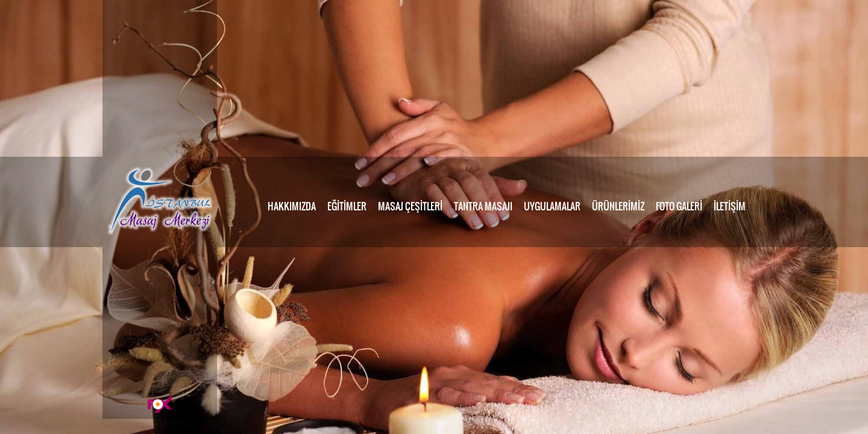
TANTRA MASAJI (483, 206)
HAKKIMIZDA (292, 206)
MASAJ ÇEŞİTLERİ (410, 206)
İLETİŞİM (730, 206)
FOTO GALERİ (679, 206)
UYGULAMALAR (552, 206)
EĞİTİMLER (347, 206)
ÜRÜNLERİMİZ (618, 206)
